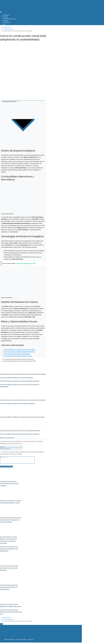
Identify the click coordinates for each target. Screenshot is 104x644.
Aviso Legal (30, 641)
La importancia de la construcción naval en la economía (18, 359)
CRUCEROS (6, 15)
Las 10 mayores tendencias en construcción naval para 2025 (19, 361)
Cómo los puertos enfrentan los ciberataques (17, 354)
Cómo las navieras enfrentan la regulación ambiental (19, 352)
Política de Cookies (21, 641)
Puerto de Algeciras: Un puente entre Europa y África (20, 350)
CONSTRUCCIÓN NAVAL (9, 19)
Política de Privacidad (10, 641)
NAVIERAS (6, 21)
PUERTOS (5, 17)
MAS (4, 24)
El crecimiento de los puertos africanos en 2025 (18, 356)
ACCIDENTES (6, 22)
